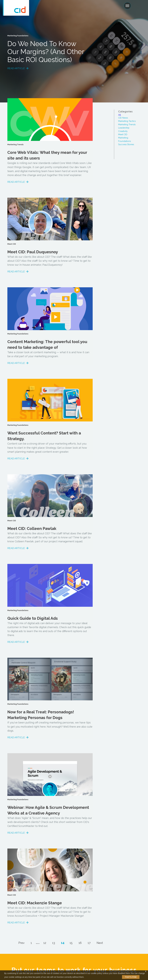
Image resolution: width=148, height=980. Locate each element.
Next (100, 943)
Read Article (16, 68)
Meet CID (123, 134)
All (120, 115)
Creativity (123, 131)
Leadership (124, 128)
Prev (21, 943)
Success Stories (126, 144)
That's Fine (131, 977)
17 (89, 943)
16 (80, 943)
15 (71, 943)
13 (54, 943)
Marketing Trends (127, 125)
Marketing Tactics (127, 121)
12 (45, 943)
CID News (123, 118)
